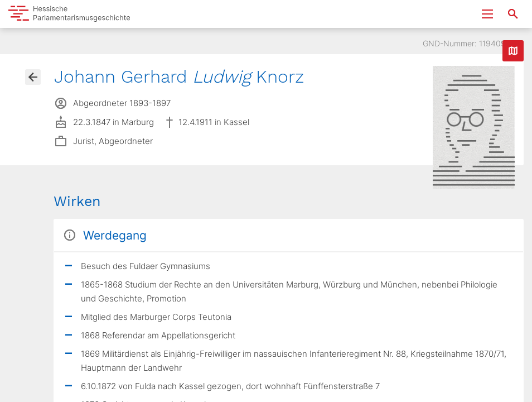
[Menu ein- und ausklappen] (487, 14)
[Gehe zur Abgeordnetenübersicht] (33, 77)
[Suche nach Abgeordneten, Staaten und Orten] (513, 14)
